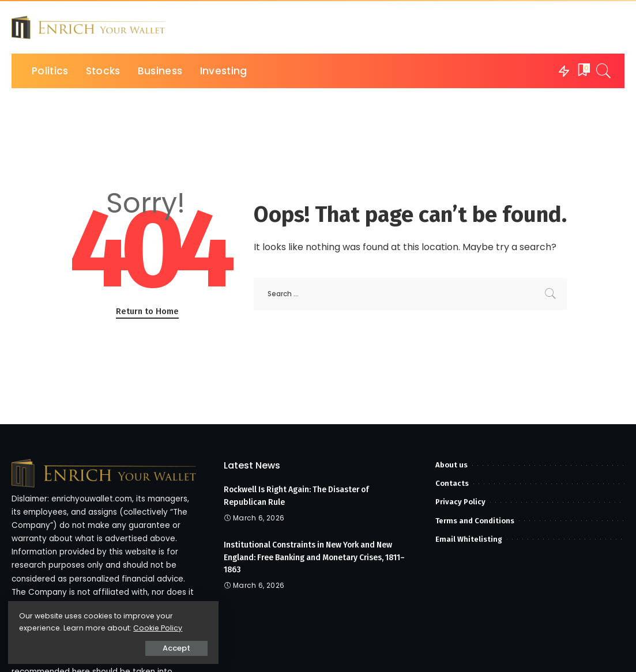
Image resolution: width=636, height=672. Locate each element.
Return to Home (147, 311)
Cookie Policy (45, 627)
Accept (139, 647)
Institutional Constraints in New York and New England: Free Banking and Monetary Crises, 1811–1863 (318, 556)
